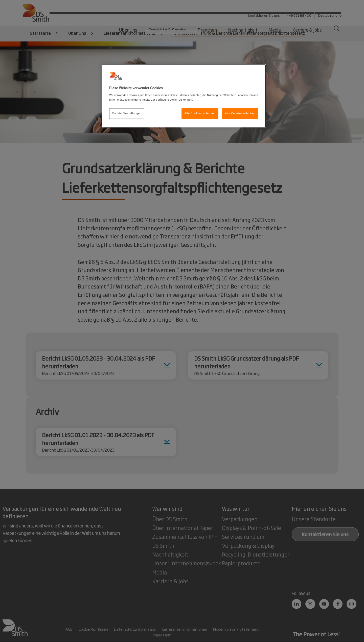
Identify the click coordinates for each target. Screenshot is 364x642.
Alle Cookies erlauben (240, 113)
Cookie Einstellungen (127, 113)
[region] (184, 96)
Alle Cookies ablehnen (200, 113)
